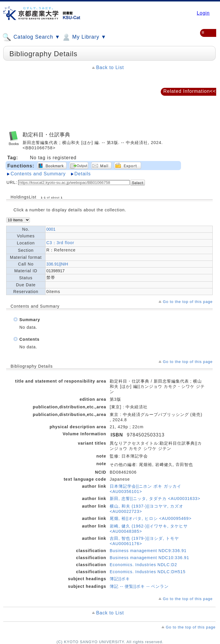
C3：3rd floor (60, 243)
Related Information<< (190, 91)
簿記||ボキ (120, 579)
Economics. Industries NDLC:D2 (143, 565)
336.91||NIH (57, 264)
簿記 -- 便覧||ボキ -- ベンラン (139, 586)
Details (83, 174)
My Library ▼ (84, 37)
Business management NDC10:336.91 (149, 558)
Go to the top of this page (188, 302)
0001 (51, 229)
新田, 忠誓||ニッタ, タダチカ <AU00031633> (155, 499)
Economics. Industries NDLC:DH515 (148, 572)
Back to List (110, 67)
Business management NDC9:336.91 (148, 551)
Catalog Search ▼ (31, 37)
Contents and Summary (38, 174)
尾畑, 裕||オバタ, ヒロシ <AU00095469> (151, 518)
